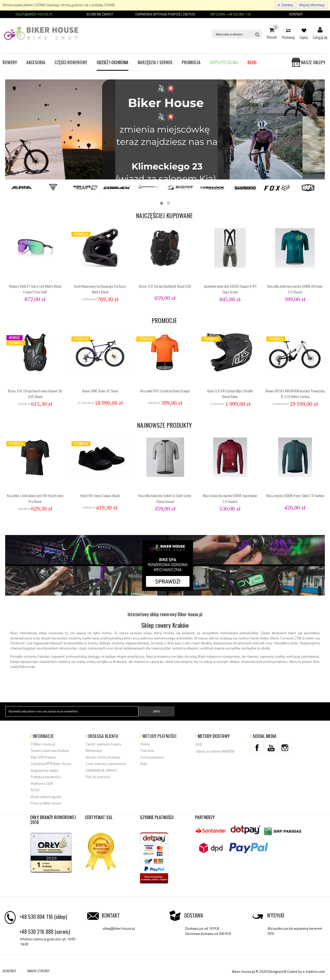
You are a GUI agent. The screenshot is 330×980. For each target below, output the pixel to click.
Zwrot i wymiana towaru (104, 744)
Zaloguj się (320, 30)
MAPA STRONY (38, 971)
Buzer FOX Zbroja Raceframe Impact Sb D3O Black (35, 394)
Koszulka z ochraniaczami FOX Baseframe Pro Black (35, 498)
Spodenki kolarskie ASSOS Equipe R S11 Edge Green (230, 289)
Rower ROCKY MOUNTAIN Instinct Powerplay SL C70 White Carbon (295, 394)
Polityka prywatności (46, 777)
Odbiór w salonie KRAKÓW (215, 751)
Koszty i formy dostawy (103, 757)
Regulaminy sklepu (44, 770)
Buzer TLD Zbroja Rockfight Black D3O (165, 286)
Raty (144, 764)
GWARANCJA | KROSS (101, 770)
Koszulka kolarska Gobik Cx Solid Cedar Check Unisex (165, 498)
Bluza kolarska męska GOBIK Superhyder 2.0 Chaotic (230, 498)
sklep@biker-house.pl (119, 928)
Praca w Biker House (46, 803)
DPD (199, 745)
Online (145, 744)
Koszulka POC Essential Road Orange (165, 391)
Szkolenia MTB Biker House (51, 764)
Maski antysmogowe (46, 797)
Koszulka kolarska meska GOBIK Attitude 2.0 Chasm (295, 289)
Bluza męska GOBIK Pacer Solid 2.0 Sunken (295, 495)
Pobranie (147, 751)
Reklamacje (94, 751)
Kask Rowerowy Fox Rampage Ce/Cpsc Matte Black (100, 289)
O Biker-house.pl (43, 744)
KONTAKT (9, 971)
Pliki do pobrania (98, 777)
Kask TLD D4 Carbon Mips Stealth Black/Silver (230, 394)
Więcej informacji (312, 5)
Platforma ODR (42, 784)
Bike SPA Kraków (43, 757)
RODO (35, 790)
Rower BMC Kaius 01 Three (100, 391)
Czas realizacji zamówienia (106, 764)
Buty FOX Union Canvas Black (100, 495)
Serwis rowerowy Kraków (50, 751)
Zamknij (287, 5)
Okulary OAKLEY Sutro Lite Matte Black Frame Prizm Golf (35, 289)
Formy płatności (152, 757)
